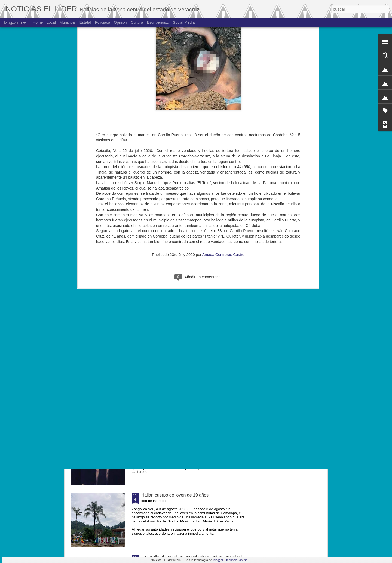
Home (38, 22)
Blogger (218, 560)
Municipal (68, 22)
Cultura (137, 22)
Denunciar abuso (236, 560)
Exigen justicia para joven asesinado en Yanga (186, 433)
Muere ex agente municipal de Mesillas (179, 371)
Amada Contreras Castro (223, 169)
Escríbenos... (158, 22)
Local (51, 22)
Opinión (120, 22)
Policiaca (102, 22)
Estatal (85, 22)
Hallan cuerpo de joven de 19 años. (176, 495)
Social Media (184, 22)
